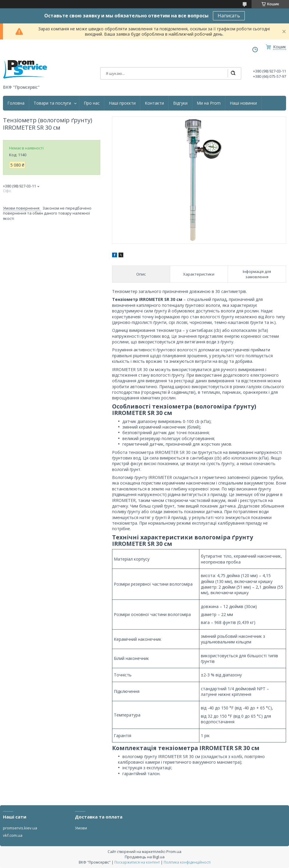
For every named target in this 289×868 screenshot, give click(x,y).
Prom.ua (174, 851)
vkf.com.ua (13, 835)
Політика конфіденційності (187, 862)
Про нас (92, 103)
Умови (81, 828)
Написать (229, 16)
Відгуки (180, 103)
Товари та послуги (52, 103)
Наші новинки (243, 103)
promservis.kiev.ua (20, 828)
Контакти (154, 103)
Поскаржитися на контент (137, 862)
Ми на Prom (209, 103)
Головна (16, 103)
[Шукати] (233, 73)
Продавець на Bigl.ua (145, 857)
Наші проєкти (122, 103)
